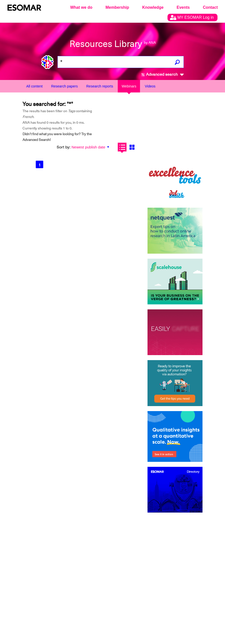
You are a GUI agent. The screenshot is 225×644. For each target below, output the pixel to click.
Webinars (129, 86)
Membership (117, 7)
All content (34, 86)
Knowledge (153, 7)
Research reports (100, 86)
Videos (150, 86)
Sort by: (64, 147)
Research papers (64, 86)
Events (183, 7)
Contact (210, 7)
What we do (81, 7)
